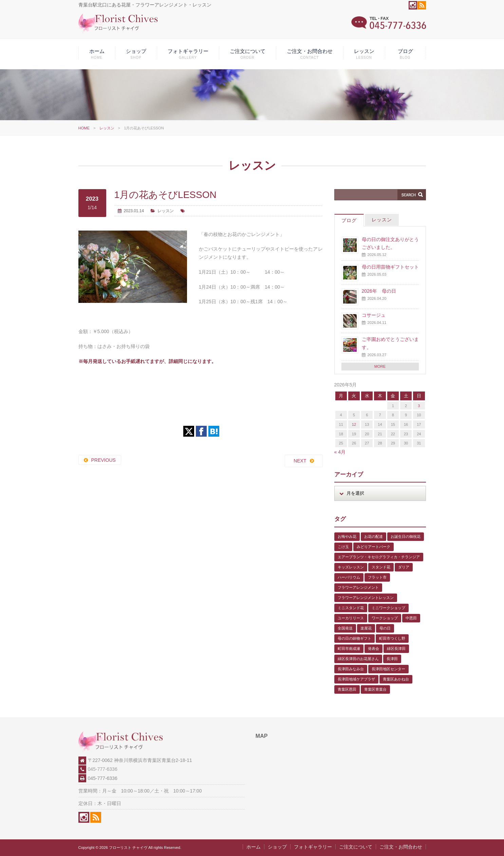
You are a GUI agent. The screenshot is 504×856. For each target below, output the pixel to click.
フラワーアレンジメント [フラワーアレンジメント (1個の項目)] (358, 587)
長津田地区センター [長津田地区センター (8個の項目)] (388, 669)
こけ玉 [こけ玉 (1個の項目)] (343, 547)
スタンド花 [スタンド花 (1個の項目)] (381, 567)
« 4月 (340, 452)
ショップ (136, 54)
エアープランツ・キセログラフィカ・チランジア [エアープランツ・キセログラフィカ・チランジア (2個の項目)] (379, 557)
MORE (380, 366)
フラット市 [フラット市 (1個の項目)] (377, 577)
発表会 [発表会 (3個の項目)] (374, 649)
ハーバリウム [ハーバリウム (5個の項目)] (349, 577)
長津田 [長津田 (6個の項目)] (392, 659)
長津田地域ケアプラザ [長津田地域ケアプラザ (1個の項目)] (356, 679)
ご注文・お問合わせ (310, 54)
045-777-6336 (103, 769)
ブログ (405, 54)
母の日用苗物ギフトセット (390, 267)
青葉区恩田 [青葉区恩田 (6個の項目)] (347, 689)
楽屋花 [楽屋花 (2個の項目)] (366, 628)
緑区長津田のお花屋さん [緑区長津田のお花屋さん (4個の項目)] (358, 659)
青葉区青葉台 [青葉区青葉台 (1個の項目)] (375, 689)
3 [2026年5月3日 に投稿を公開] (419, 406)
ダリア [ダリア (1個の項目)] (404, 567)
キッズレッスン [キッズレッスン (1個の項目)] (351, 567)
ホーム (97, 54)
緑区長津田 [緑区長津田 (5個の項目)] (396, 649)
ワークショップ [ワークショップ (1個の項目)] (385, 618)
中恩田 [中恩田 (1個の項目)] (411, 618)
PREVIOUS (104, 460)
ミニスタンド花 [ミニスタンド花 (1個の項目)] (351, 608)
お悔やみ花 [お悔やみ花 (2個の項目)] (347, 536)
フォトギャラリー (188, 54)
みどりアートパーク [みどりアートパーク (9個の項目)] (374, 547)
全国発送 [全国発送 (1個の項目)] (345, 628)
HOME (84, 128)
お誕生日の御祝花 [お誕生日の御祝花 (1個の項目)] (406, 536)
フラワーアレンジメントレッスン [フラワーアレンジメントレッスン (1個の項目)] (366, 598)
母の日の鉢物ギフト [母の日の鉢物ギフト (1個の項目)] (354, 638)
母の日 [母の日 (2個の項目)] (385, 628)
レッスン (364, 54)
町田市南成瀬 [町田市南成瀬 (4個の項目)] (349, 649)
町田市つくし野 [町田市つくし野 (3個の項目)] (392, 638)
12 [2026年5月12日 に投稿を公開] (354, 424)
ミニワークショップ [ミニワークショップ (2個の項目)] (388, 608)
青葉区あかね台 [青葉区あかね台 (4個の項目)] (396, 679)
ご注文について (248, 54)
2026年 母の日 (379, 291)
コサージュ (374, 315)
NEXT (300, 461)
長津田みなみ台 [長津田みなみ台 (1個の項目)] (351, 669)
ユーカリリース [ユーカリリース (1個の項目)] (351, 618)
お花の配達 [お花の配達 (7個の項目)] (374, 536)
